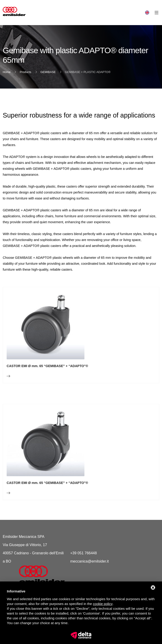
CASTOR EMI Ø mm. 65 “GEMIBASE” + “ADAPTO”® (47, 379)
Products (26, 72)
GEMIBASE (48, 72)
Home (7, 72)
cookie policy (103, 604)
